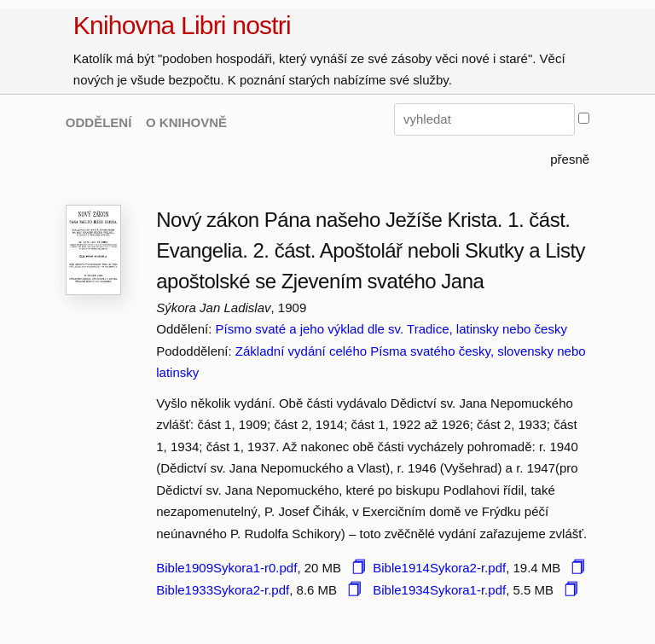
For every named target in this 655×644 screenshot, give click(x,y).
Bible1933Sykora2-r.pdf (223, 590)
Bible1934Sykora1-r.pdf (439, 590)
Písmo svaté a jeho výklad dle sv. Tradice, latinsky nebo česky (391, 329)
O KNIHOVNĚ (186, 122)
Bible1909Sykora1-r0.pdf (226, 568)
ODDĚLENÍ (99, 122)
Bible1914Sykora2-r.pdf (439, 568)
